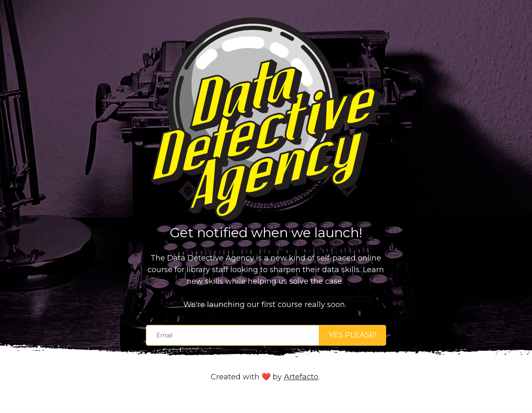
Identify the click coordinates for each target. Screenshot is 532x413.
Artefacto (301, 377)
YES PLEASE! (352, 335)
